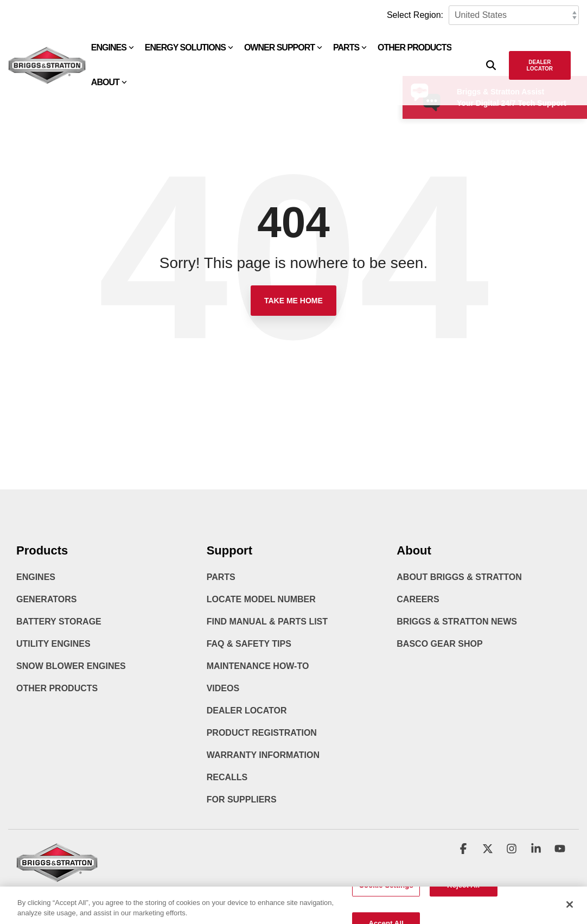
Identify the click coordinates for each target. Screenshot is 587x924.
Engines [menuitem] (36, 577)
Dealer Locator (540, 65)
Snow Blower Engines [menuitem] (71, 666)
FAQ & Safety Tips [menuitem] (249, 644)
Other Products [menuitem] (57, 688)
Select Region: (415, 15)
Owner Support (283, 47)
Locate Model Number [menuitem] (261, 599)
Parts (350, 47)
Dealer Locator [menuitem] (247, 710)
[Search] (491, 65)
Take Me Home (293, 301)
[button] (464, 850)
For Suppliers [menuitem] (242, 799)
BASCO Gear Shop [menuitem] (439, 644)
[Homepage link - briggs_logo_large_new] (57, 877)
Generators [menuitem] (46, 599)
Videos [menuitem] (223, 688)
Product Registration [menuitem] (262, 733)
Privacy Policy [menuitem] (111, 894)
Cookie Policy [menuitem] (247, 894)
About (109, 82)
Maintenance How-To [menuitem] (258, 666)
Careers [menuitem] (418, 599)
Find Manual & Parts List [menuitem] (267, 622)
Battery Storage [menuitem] (59, 622)
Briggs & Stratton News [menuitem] (457, 622)
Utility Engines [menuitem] (53, 644)
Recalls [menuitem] (227, 777)
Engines (113, 47)
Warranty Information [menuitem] (263, 755)
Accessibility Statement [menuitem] (180, 894)
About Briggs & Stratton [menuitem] (459, 577)
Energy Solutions (189, 47)
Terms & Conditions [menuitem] (49, 894)
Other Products (414, 47)
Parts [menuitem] (221, 577)
